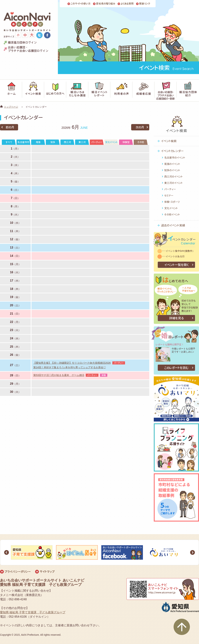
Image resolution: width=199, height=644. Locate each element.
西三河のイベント (173, 177)
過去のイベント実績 (173, 225)
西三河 (67, 142)
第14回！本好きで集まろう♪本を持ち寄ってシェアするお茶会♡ (70, 367)
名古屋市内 (23, 142)
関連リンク (145, 4)
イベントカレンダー (172, 151)
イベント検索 (169, 141)
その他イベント (172, 214)
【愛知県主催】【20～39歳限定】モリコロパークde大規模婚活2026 (72, 363)
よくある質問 (127, 4)
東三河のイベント (173, 183)
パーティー (97, 142)
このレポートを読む (176, 368)
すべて (9, 142)
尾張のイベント (172, 164)
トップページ (11, 107)
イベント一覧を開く (176, 265)
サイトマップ (47, 572)
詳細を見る (176, 318)
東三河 (82, 142)
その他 (141, 142)
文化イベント (111, 142)
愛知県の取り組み (106, 4)
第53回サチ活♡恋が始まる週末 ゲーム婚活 (59, 375)
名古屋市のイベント (175, 158)
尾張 (38, 142)
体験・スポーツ (172, 202)
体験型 (126, 142)
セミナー (169, 195)
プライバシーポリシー (18, 572)
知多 (53, 142)
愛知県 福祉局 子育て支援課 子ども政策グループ (33, 612)
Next (192, 552)
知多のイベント (172, 170)
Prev (7, 552)
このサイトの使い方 (81, 4)
